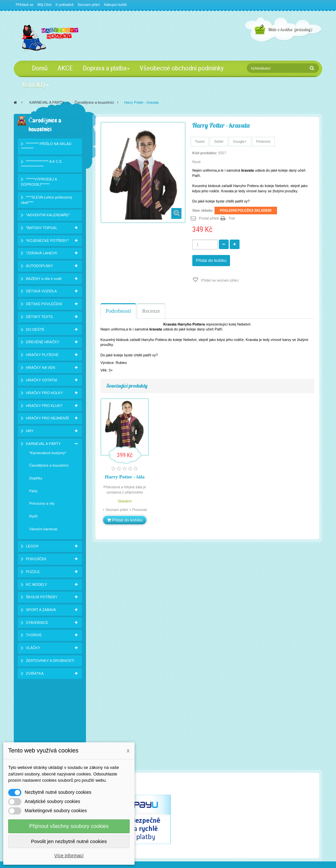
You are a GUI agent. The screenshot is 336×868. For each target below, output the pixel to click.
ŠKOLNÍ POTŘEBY (42, 598)
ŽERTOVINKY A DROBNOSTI (50, 662)
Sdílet (219, 141)
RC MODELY (37, 585)
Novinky (28, 738)
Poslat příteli (209, 218)
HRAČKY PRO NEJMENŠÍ (47, 419)
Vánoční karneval (43, 530)
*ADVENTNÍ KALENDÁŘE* (48, 216)
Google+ (240, 141)
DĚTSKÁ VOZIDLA (41, 292)
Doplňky (36, 479)
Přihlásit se (25, 5)
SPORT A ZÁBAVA (41, 611)
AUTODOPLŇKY (40, 267)
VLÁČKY (33, 649)
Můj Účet (44, 5)
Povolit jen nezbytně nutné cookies (69, 841)
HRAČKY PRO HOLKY (44, 394)
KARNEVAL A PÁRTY (47, 102)
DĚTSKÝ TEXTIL (40, 318)
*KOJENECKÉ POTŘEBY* (47, 242)
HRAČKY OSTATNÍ (42, 381)
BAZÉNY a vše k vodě (44, 280)
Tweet (200, 141)
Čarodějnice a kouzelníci (94, 102)
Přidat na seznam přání (219, 280)
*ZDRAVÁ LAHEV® (42, 254)
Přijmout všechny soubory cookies (69, 826)
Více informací (69, 856)
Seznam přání (89, 5)
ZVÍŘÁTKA (35, 674)
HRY (30, 432)
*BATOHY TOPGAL (42, 229)
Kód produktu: (205, 153)
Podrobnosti (118, 311)
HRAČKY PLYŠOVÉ (42, 356)
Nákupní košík (115, 5)
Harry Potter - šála (125, 477)
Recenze (151, 311)
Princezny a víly (42, 505)
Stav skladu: (203, 210)
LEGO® (32, 547)
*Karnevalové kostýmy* (48, 454)
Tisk (232, 218)
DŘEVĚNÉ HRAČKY (43, 343)
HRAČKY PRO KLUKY (44, 407)
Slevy (26, 730)
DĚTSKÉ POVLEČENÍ (44, 305)
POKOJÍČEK (36, 560)
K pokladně (64, 5)
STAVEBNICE (37, 624)
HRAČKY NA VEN (41, 369)
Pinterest (263, 141)
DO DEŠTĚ (35, 330)
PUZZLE (33, 573)
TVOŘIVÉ (34, 636)
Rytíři (33, 518)
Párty (33, 492)
